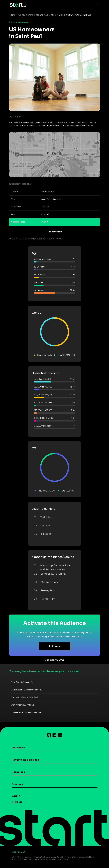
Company (18, 784)
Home (12, 15)
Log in (16, 796)
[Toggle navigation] (98, 5)
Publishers (18, 748)
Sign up (17, 802)
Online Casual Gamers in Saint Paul (27, 712)
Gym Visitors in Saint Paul (23, 705)
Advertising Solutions (25, 760)
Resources (18, 772)
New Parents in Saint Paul (23, 682)
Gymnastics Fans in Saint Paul (24, 697)
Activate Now (55, 232)
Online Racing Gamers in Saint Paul (27, 690)
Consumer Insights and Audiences (37, 15)
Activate (54, 646)
